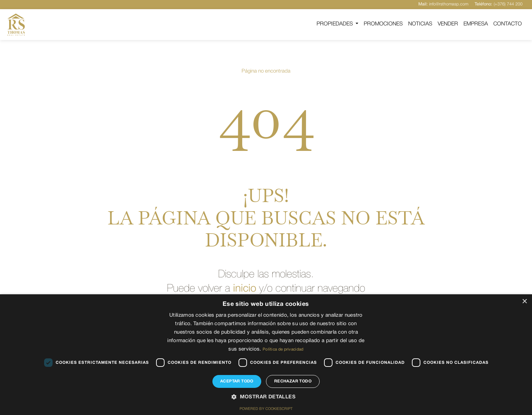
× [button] (524, 302)
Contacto (508, 24)
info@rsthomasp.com (443, 4)
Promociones (383, 24)
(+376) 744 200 (499, 4)
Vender (448, 24)
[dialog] (266, 355)
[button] (266, 397)
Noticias (420, 24)
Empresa (476, 24)
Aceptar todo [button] (237, 381)
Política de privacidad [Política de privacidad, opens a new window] (283, 349)
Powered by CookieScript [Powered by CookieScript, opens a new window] (266, 409)
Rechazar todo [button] (293, 381)
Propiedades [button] (335, 24)
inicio (244, 294)
